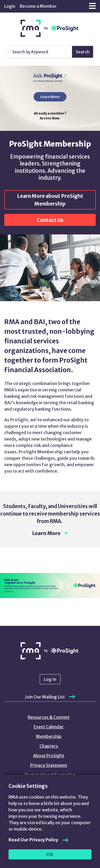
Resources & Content (49, 717)
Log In (50, 679)
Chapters (49, 746)
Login (10, 6)
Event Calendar (49, 727)
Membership (49, 736)
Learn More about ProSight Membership (50, 200)
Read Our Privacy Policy (33, 840)
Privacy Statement (49, 765)
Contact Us (50, 220)
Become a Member (38, 6)
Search (83, 52)
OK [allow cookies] (50, 854)
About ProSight (49, 756)
